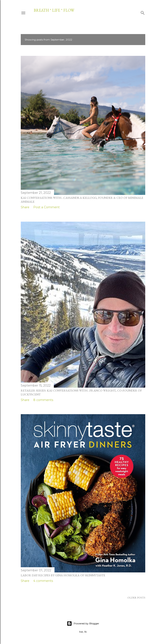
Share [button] (25, 207)
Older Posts (136, 598)
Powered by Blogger (83, 624)
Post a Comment (46, 207)
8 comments (43, 400)
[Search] (143, 12)
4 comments (43, 581)
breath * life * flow (54, 10)
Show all (134, 40)
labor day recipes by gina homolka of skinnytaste (63, 575)
